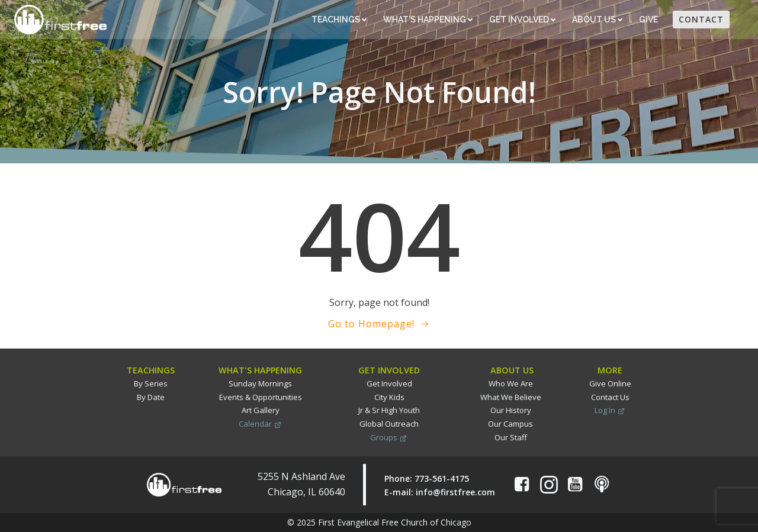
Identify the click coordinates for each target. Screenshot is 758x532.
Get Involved (522, 20)
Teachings (339, 20)
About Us (597, 20)
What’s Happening (428, 20)
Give (649, 20)
